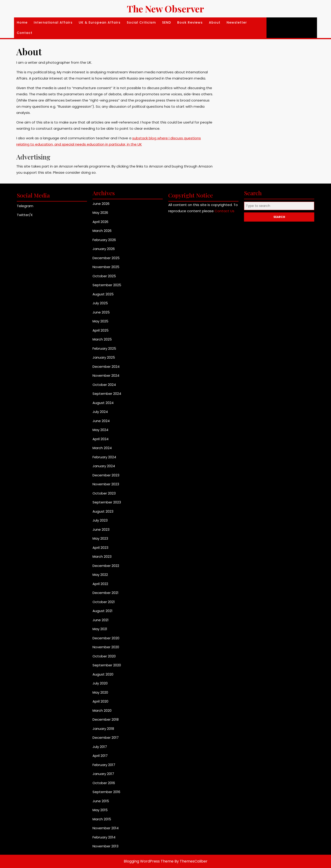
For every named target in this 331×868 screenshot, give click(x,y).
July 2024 (100, 412)
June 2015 (101, 801)
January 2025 (104, 357)
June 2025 (101, 312)
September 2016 (106, 792)
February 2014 (104, 837)
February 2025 (104, 348)
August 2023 (103, 511)
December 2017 (106, 738)
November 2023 (106, 484)
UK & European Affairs (100, 22)
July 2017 (100, 747)
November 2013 (105, 846)
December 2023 (106, 475)
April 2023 (100, 548)
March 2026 (102, 231)
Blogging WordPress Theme (149, 861)
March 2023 (102, 556)
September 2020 (107, 665)
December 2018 (106, 719)
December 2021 (105, 593)
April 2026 (100, 222)
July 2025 (100, 303)
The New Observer (165, 9)
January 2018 (103, 729)
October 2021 (104, 602)
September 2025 (107, 285)
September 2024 (107, 394)
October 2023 (104, 493)
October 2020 (104, 656)
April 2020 (100, 701)
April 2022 (100, 584)
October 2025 (104, 276)
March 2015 (102, 819)
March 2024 (102, 448)
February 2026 (104, 240)
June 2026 (101, 204)
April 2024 (101, 439)
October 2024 (104, 385)
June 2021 (101, 620)
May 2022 (100, 575)
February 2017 (104, 765)
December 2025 (106, 258)
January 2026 (104, 249)
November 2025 (106, 267)
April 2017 (100, 756)
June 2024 (101, 421)
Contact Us (224, 211)
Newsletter (237, 22)
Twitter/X (25, 215)
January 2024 (104, 466)
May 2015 (100, 810)
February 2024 (104, 457)
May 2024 (100, 430)
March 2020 (102, 710)
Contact (25, 33)
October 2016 (104, 783)
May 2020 (100, 692)
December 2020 (106, 638)
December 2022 (106, 566)
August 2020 (103, 674)
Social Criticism (141, 22)
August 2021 (102, 611)
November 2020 (106, 647)
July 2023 (100, 520)
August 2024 (103, 403)
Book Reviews (190, 22)
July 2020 (100, 683)
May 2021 (100, 629)
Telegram (25, 206)
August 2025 (103, 294)
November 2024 (106, 375)
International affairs (53, 22)
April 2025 (101, 330)
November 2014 (106, 828)
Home (22, 22)
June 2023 (101, 529)
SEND (167, 22)
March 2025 (102, 339)
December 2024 (106, 367)
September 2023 (107, 502)
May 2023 (100, 538)
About (215, 22)
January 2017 (103, 774)
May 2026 (100, 213)
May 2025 (100, 321)
